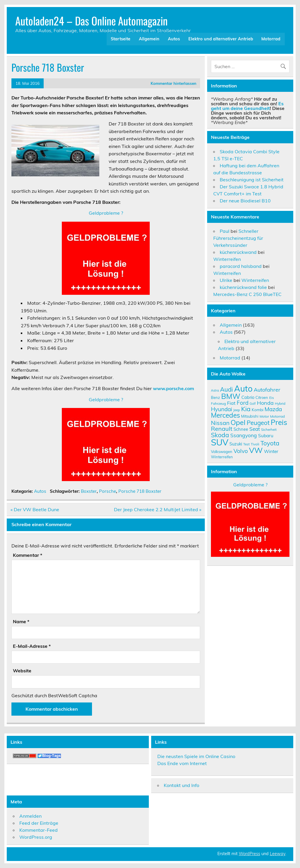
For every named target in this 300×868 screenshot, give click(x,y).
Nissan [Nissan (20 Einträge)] (220, 423)
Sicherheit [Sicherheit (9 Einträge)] (269, 429)
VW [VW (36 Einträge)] (256, 450)
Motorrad (271, 39)
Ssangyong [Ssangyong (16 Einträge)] (244, 435)
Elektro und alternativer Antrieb (221, 39)
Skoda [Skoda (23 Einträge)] (220, 435)
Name (21, 621)
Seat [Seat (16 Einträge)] (255, 429)
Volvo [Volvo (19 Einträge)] (241, 451)
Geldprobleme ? (106, 213)
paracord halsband (241, 266)
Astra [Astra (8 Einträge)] (215, 390)
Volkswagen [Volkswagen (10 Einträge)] (222, 452)
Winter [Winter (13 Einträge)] (271, 451)
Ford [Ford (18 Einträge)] (243, 403)
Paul (225, 231)
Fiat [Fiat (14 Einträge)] (231, 403)
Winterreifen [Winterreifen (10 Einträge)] (222, 457)
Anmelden (30, 816)
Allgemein (149, 39)
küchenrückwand (238, 252)
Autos (174, 39)
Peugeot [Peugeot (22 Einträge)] (258, 423)
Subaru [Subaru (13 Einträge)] (266, 435)
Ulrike (226, 280)
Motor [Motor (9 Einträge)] (264, 416)
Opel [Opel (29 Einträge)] (238, 422)
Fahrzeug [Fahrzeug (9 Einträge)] (218, 403)
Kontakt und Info (181, 785)
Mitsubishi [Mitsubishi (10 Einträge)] (250, 416)
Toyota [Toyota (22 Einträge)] (270, 443)
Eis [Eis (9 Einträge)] (272, 398)
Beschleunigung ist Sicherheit (252, 180)
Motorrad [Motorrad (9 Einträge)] (277, 416)
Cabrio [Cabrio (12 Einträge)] (248, 397)
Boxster (89, 491)
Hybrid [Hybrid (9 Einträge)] (280, 403)
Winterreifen (227, 259)
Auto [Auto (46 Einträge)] (243, 389)
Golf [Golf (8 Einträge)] (253, 404)
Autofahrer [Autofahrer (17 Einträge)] (267, 390)
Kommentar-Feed (39, 830)
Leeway (278, 854)
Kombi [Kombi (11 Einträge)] (258, 410)
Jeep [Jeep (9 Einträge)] (237, 410)
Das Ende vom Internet (182, 763)
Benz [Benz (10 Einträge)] (215, 397)
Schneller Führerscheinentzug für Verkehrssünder (238, 238)
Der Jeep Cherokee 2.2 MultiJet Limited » (158, 509)
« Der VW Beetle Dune (35, 509)
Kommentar (28, 555)
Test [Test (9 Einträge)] (246, 444)
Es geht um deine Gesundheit (247, 106)
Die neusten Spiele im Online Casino (196, 756)
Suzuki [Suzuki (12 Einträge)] (236, 444)
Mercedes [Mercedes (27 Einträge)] (225, 415)
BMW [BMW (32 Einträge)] (231, 396)
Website (22, 671)
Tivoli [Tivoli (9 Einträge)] (255, 444)
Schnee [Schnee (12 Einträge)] (241, 429)
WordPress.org (36, 837)
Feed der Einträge (39, 823)
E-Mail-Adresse (32, 646)
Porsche (108, 491)
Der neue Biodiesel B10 (245, 201)
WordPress (249, 854)
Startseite (121, 39)
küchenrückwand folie (243, 287)
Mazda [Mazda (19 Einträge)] (273, 409)
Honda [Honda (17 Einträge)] (265, 403)
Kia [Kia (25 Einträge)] (246, 409)
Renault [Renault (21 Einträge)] (222, 429)
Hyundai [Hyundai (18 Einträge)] (221, 409)
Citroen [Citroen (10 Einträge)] (262, 397)
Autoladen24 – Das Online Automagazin (91, 21)
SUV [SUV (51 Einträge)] (220, 442)
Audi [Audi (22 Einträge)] (226, 389)
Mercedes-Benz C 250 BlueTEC (247, 294)
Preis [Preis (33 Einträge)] (279, 422)
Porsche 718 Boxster (140, 491)
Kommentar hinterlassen (173, 83)
